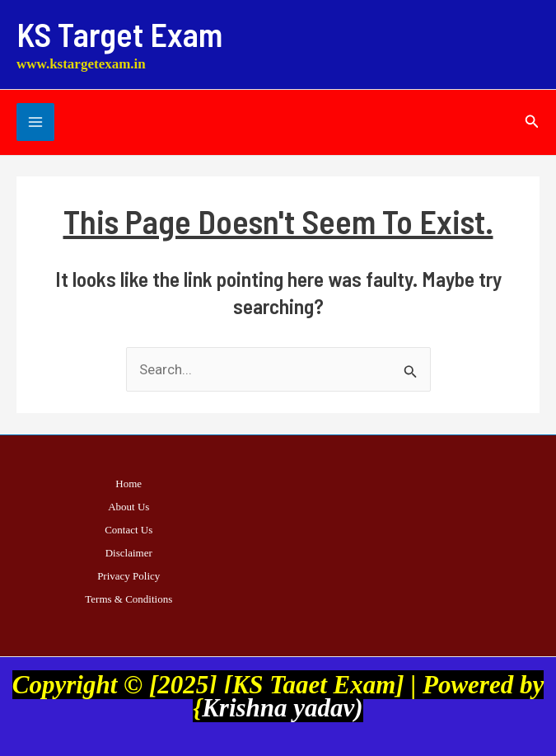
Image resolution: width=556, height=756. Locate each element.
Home (128, 484)
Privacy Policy (128, 576)
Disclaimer (129, 553)
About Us (128, 507)
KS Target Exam (119, 34)
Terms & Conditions (128, 599)
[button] (532, 122)
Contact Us (128, 530)
